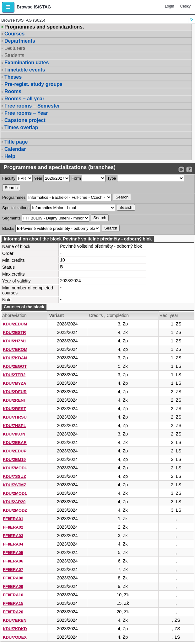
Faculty (9, 178)
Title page (16, 142)
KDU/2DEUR (15, 392)
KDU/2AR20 (14, 502)
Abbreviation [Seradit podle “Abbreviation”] (14, 315)
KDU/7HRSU (15, 417)
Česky (185, 6)
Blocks (8, 228)
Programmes (14, 197)
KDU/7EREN (15, 620)
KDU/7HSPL (14, 426)
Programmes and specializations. (44, 27)
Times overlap (21, 127)
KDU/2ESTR (14, 333)
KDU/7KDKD (15, 629)
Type (111, 178)
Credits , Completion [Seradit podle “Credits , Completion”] (109, 315)
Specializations (16, 208)
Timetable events (25, 70)
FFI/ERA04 (13, 544)
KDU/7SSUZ (14, 476)
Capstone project (25, 120)
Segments (11, 218)
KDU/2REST (14, 409)
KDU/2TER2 (14, 375)
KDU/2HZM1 (14, 341)
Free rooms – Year (26, 113)
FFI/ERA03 (13, 536)
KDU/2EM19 (14, 459)
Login (169, 6)
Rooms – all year (24, 99)
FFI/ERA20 (13, 612)
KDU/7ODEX (15, 637)
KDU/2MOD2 (15, 510)
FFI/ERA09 (13, 586)
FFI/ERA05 (13, 553)
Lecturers (15, 48)
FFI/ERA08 (13, 578)
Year (38, 178)
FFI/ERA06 (13, 561)
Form (76, 178)
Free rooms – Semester (32, 106)
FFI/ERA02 (13, 527)
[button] (8, 7)
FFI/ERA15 (13, 603)
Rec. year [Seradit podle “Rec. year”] (169, 315)
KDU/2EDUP (15, 451)
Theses (13, 77)
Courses (14, 34)
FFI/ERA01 (13, 519)
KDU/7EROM (15, 349)
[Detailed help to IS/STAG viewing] (189, 169)
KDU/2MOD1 (15, 493)
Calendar (15, 149)
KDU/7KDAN (15, 358)
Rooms (13, 91)
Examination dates (27, 63)
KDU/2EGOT (15, 366)
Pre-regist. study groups (33, 84)
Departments (20, 41)
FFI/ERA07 (13, 570)
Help (10, 156)
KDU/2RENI (14, 400)
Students (14, 55)
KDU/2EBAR (15, 443)
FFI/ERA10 (13, 595)
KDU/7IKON (14, 434)
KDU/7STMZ (14, 485)
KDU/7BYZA (14, 383)
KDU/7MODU (15, 468)
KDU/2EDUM (15, 324)
